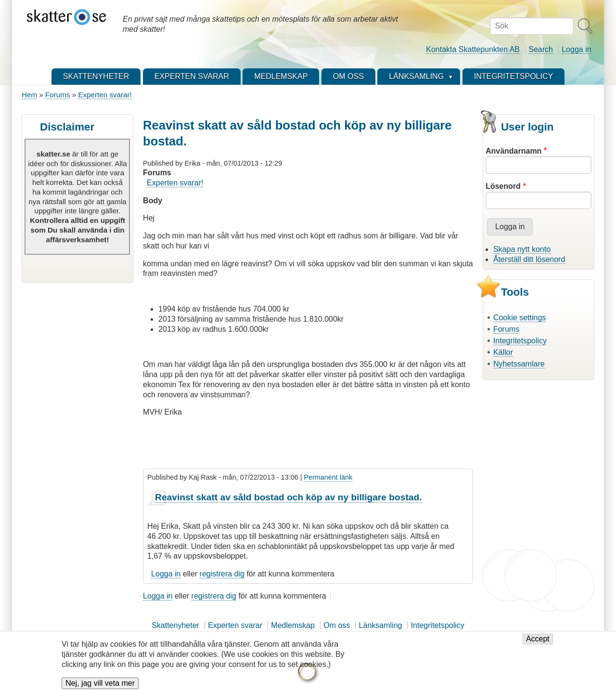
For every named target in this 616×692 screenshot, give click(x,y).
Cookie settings (520, 318)
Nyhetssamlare (519, 364)
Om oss (337, 625)
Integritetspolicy (520, 341)
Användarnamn (513, 151)
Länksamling (381, 625)
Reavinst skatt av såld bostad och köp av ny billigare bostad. (288, 497)
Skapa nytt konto (522, 249)
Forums (58, 95)
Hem (29, 95)
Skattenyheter (175, 625)
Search (541, 49)
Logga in (576, 49)
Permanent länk (328, 477)
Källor (503, 352)
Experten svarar (235, 625)
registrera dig (222, 574)
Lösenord (503, 186)
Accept (538, 644)
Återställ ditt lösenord (529, 259)
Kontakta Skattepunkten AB (473, 49)
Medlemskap (293, 625)
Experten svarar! (105, 95)
